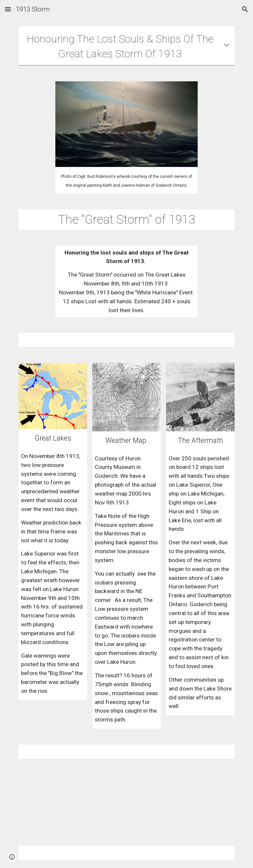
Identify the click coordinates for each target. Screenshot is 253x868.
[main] (126, 46)
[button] (8, 9)
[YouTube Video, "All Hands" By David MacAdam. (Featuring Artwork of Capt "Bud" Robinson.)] (136, 802)
